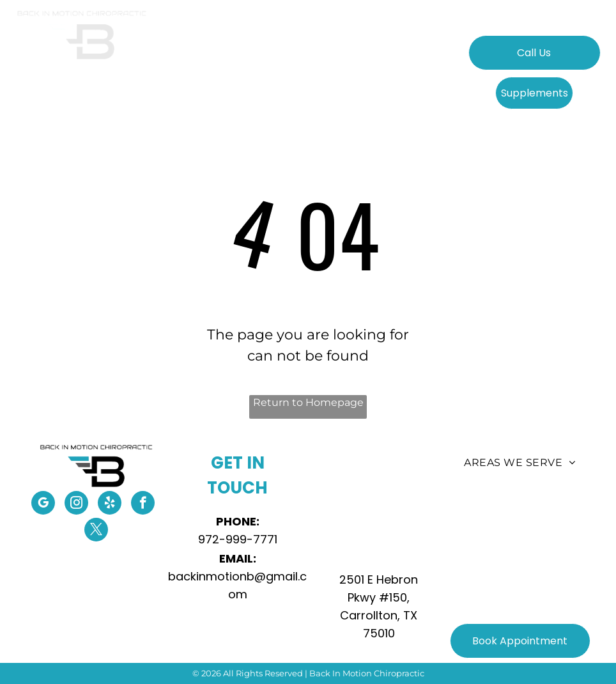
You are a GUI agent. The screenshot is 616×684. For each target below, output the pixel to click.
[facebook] (143, 504)
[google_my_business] (43, 504)
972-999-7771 (238, 539)
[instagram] (76, 504)
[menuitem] (211, 59)
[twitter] (96, 531)
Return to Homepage (308, 402)
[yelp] (110, 504)
